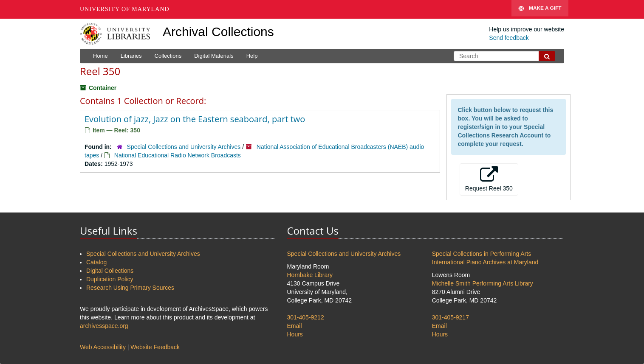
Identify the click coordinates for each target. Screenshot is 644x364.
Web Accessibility (103, 347)
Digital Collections (110, 271)
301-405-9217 (451, 317)
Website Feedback (155, 347)
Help (252, 56)
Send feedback (509, 38)
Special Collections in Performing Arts (482, 254)
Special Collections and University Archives (184, 147)
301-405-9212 (306, 317)
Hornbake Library (310, 275)
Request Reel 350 (489, 179)
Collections (168, 56)
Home (100, 56)
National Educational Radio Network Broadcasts (178, 155)
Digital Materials (214, 56)
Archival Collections (218, 32)
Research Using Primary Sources (130, 288)
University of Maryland (125, 9)
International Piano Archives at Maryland (485, 262)
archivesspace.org (104, 326)
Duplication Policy (110, 279)
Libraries (131, 56)
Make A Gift (540, 9)
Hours (295, 334)
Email (295, 326)
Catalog (96, 262)
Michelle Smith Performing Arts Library (483, 283)
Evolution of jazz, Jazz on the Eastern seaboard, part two (195, 119)
